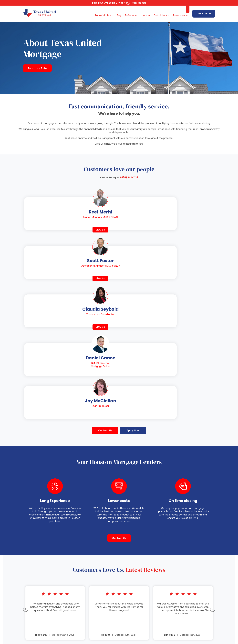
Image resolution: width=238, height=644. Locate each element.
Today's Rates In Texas (89, 545)
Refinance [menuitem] (129, 12)
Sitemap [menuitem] (186, 528)
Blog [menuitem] (184, 515)
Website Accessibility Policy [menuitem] (196, 536)
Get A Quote (203, 12)
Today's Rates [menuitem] (101, 12)
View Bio (42, 227)
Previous (14, 426)
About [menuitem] (185, 519)
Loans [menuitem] (142, 12)
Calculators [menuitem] (158, 12)
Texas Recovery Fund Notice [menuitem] (196, 540)
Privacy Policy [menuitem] (189, 532)
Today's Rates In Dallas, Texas (93, 563)
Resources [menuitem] (177, 12)
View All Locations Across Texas (92, 538)
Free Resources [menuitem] (190, 523)
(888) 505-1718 (139, 3)
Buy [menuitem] (117, 12)
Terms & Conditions (146, 628)
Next (224, 426)
